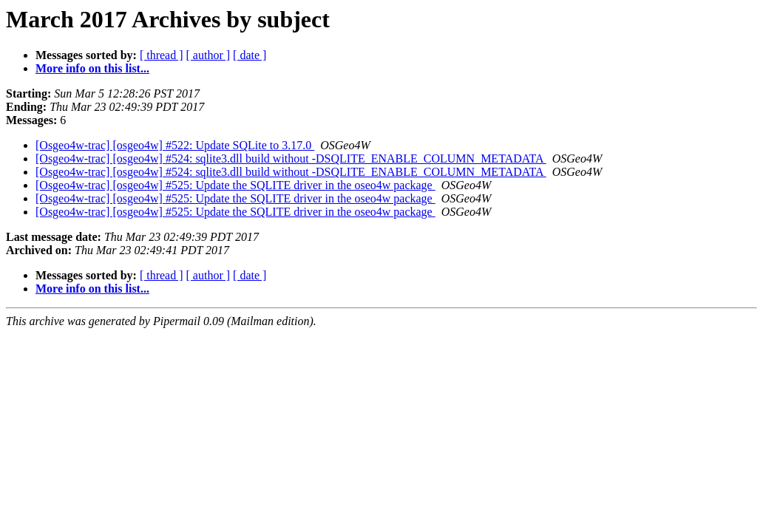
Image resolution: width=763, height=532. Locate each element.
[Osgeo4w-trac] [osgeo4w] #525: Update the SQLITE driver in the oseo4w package (235, 185)
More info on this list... (92, 68)
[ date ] (250, 55)
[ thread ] (162, 55)
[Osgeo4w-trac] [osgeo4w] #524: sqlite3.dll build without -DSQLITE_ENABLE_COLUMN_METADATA (291, 158)
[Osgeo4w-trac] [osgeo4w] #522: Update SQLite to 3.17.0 (175, 145)
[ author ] (208, 55)
